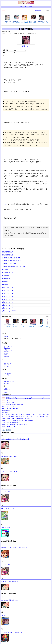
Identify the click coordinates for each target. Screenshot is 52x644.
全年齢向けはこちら (40, 11)
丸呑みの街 (5, 281)
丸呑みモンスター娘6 (8, 299)
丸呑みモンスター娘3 (8, 290)
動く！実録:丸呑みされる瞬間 (10, 456)
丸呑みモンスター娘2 (8, 287)
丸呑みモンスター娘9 (8, 308)
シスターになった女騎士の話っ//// (11, 423)
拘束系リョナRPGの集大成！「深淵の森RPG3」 (15, 547)
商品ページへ (26, 46)
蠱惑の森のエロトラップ (9, 427)
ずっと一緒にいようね (8, 509)
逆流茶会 (5, 23)
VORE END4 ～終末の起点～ (10, 264)
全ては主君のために (7, 252)
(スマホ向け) (9, 350)
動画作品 (6, 352)
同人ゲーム (7, 348)
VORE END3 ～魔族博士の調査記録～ (12, 261)
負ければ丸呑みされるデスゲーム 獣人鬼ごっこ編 (15, 439)
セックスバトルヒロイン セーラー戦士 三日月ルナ (16, 419)
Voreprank (40, 326)
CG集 (5, 355)
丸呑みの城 (5, 270)
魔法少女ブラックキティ (9, 406)
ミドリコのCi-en (8, 390)
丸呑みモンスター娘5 (8, 296)
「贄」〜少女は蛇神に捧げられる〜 (11, 471)
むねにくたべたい (16, 23)
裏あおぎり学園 (41, 23)
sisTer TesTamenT (6, 527)
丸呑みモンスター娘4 (8, 293)
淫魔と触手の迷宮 (7, 410)
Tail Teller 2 (4, 615)
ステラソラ (9, 400)
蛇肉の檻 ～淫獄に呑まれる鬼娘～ (15, 404)
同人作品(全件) (8, 346)
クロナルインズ (10, 402)
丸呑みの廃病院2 (6, 278)
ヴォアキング (15, 326)
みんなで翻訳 (32, 326)
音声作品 (6, 356)
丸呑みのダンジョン (7, 273)
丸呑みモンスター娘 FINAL (9, 311)
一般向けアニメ (8, 373)
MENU (30, 7)
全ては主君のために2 (8, 255)
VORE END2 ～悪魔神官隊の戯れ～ (11, 258)
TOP (22, 7)
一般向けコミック (9, 382)
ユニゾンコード (6, 492)
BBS (26, 7)
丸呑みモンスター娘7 (8, 302)
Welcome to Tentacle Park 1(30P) (10, 408)
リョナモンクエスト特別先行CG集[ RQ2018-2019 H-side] (17, 421)
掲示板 (6, 337)
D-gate (5, 389)
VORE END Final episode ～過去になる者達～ (14, 267)
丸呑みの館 (5, 284)
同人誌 (6, 353)
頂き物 (6, 392)
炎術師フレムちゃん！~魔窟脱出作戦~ (12, 632)
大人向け (6, 367)
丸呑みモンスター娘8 (8, 305)
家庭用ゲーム (8, 363)
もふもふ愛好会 (32, 23)
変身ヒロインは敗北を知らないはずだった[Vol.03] (16, 425)
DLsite (5, 204)
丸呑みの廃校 (5, 275)
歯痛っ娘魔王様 (7, 325)
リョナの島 (5, 412)
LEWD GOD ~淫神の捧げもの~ (10, 582)
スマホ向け (7, 365)
